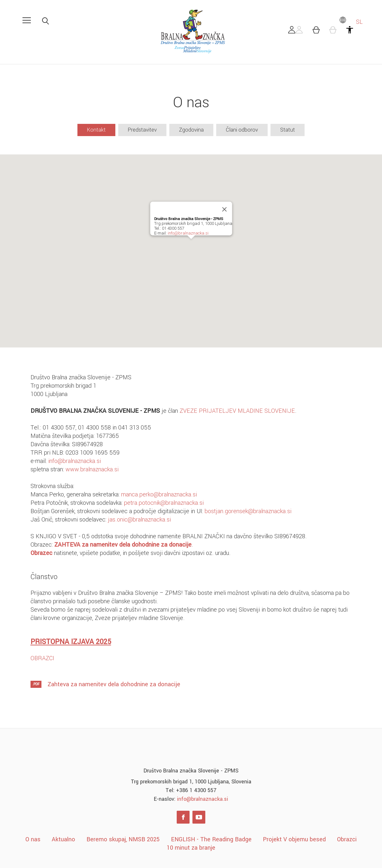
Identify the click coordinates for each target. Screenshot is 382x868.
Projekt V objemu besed (294, 839)
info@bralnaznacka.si (188, 233)
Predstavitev (142, 130)
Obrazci (347, 839)
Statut (288, 130)
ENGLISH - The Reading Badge (211, 839)
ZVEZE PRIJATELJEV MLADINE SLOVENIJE (237, 411)
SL (351, 22)
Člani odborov (242, 130)
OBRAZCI (42, 658)
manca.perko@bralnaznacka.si (159, 494)
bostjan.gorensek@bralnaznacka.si (248, 511)
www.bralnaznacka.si (92, 469)
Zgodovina (191, 130)
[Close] (224, 209)
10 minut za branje (191, 848)
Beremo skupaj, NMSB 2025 (123, 839)
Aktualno (63, 839)
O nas (33, 839)
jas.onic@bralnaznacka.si (139, 520)
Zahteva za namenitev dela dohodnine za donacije (114, 684)
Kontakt (96, 130)
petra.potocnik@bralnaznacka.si (164, 503)
